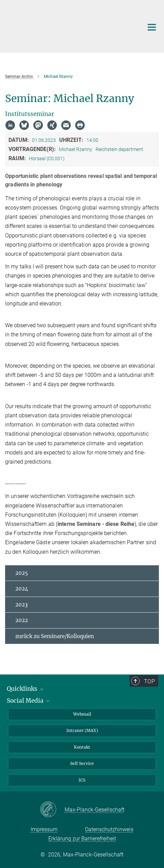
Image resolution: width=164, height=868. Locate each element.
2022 (22, 620)
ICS (82, 780)
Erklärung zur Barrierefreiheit (82, 839)
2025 (22, 573)
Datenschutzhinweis (109, 829)
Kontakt (82, 747)
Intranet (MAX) (82, 730)
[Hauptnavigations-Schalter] (152, 27)
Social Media (29, 701)
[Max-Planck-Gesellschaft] (52, 810)
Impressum (44, 829)
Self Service (82, 763)
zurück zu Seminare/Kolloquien (55, 636)
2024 (22, 589)
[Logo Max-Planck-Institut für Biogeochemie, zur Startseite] (69, 26)
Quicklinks (26, 689)
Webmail (82, 714)
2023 (21, 605)
